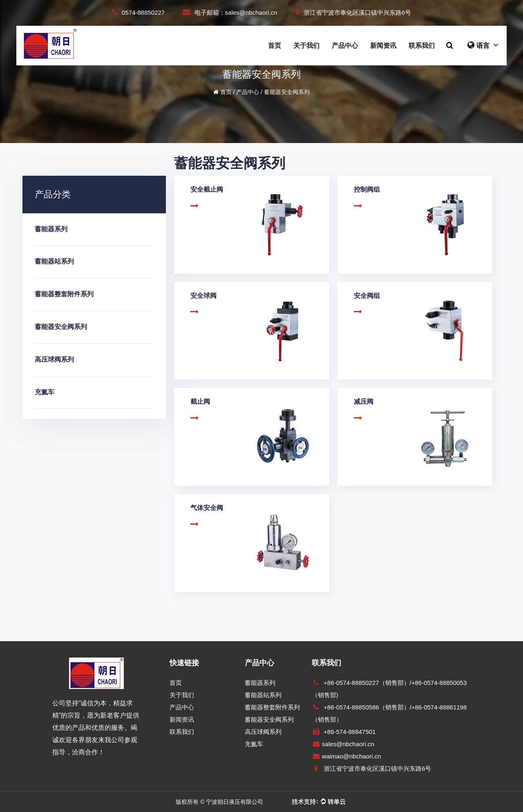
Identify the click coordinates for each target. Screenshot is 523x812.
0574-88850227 (138, 12)
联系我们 (422, 46)
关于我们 (306, 46)
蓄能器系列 (51, 229)
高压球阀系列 (54, 359)
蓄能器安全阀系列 (61, 327)
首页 (275, 46)
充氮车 (45, 392)
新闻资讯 (383, 46)
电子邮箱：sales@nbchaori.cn (230, 12)
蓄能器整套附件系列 (64, 294)
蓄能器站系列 (54, 261)
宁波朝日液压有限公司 (235, 802)
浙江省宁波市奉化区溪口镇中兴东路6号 (353, 12)
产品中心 (345, 46)
